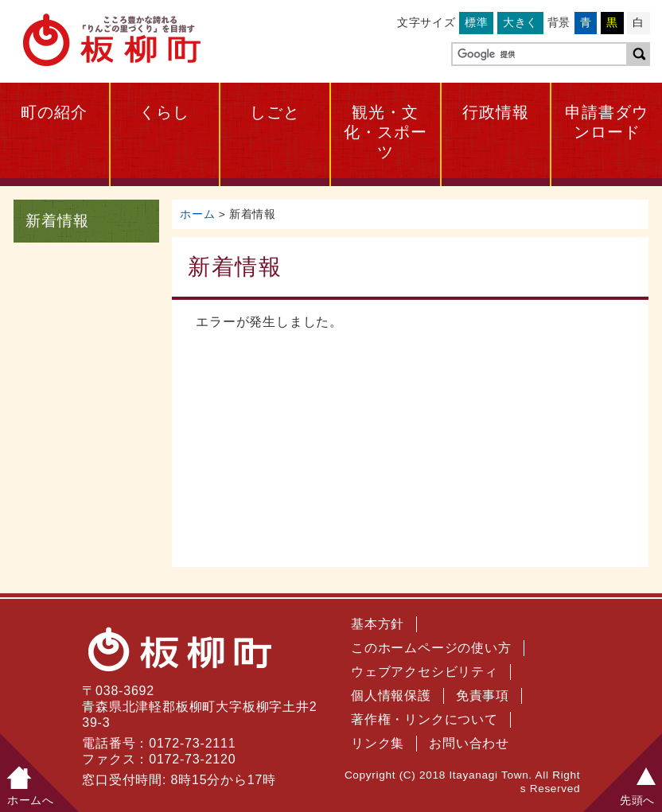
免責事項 (483, 695)
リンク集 (378, 743)
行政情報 (496, 112)
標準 (476, 22)
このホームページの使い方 (431, 648)
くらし (164, 112)
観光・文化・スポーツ (386, 132)
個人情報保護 (391, 695)
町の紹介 (54, 112)
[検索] (538, 55)
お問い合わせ (469, 743)
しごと (275, 112)
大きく (520, 22)
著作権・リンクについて (424, 719)
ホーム (197, 214)
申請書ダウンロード (607, 122)
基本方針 (378, 624)
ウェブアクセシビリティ (424, 672)
